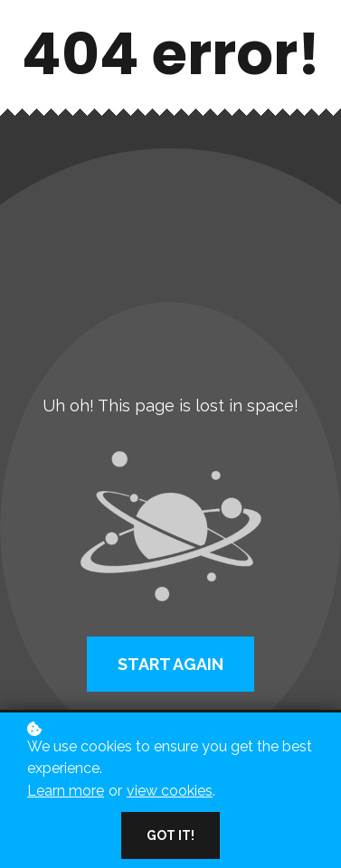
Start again (170, 664)
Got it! (170, 835)
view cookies (170, 791)
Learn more (66, 791)
